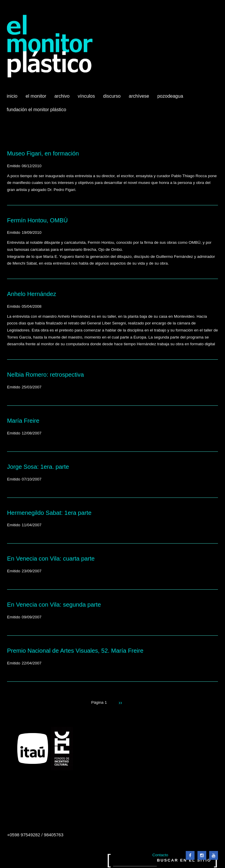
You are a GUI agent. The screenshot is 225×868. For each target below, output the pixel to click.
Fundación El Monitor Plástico (36, 110)
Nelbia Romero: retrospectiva (45, 375)
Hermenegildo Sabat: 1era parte (49, 513)
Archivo (63, 98)
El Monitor (36, 98)
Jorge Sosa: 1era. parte (38, 467)
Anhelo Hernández (32, 294)
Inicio (12, 96)
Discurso (112, 96)
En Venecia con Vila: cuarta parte (51, 559)
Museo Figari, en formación (43, 153)
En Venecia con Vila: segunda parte (54, 605)
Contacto (160, 855)
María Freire (23, 421)
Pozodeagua (171, 98)
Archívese (139, 96)
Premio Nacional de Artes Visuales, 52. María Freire (75, 651)
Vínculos (87, 98)
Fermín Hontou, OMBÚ (37, 220)
